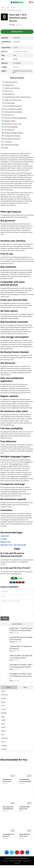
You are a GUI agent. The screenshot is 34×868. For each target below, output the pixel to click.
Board (3, 705)
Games (9, 690)
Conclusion (8, 142)
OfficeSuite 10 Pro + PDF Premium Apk (13, 545)
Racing (3, 734)
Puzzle (3, 730)
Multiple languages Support (14, 133)
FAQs (6, 148)
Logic (3, 719)
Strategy (4, 748)
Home (3, 8)
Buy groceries (9, 85)
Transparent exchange (12, 136)
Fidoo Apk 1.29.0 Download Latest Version (12, 10)
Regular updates (10, 121)
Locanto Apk (5, 536)
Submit (5, 621)
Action (11, 654)
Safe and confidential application (16, 118)
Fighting (4, 716)
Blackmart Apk (5, 542)
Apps (8, 8)
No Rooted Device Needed (14, 112)
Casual (3, 712)
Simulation (12, 644)
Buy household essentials (13, 106)
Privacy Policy (27, 864)
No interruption (10, 103)
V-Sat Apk (4, 539)
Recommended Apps (12, 145)
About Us (5, 864)
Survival (4, 752)
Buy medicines (10, 94)
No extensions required (13, 139)
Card (3, 708)
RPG (3, 737)
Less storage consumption (13, 109)
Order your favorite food (13, 100)
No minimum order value (13, 124)
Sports (3, 744)
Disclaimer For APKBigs (15, 864)
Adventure (5, 697)
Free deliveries (10, 130)
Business (13, 8)
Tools (11, 635)
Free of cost (9, 91)
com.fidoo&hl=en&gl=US (21, 51)
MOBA (3, 723)
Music (3, 726)
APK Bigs (12, 25)
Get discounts (9, 115)
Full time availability (11, 127)
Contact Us (17, 866)
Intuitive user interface (12, 88)
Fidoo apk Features (11, 82)
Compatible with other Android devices (18, 97)
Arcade (3, 701)
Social (11, 663)
